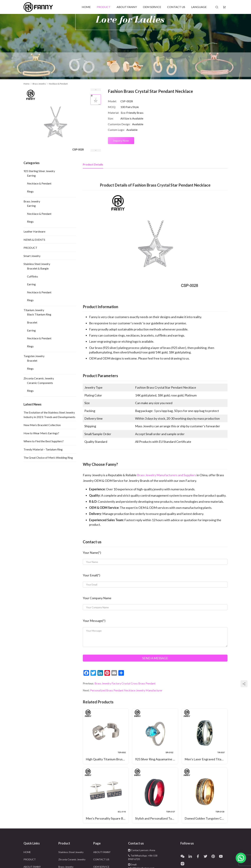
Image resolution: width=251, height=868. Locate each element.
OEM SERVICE (152, 7)
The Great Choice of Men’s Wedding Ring (48, 458)
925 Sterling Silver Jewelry (39, 171)
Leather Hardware (34, 231)
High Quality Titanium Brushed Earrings (107, 759)
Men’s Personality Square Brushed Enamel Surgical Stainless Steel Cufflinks (107, 818)
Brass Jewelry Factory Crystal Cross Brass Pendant (125, 683)
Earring (31, 175)
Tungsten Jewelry (34, 356)
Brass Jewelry (32, 201)
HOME (86, 7)
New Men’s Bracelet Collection (42, 425)
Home (26, 84)
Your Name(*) (92, 553)
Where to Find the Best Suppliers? (44, 441)
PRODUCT (104, 7)
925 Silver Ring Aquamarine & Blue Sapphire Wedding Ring (156, 759)
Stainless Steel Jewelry (37, 264)
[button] (241, 858)
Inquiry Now (121, 140)
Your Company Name (97, 598)
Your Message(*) (94, 621)
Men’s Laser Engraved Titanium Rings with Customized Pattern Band (206, 759)
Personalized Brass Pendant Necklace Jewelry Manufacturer (126, 690)
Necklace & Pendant (39, 183)
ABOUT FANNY (127, 7)
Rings (30, 191)
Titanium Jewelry (34, 310)
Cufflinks (33, 276)
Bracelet (32, 322)
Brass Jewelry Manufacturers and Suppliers (167, 475)
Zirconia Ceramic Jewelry (39, 378)
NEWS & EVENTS (34, 240)
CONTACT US (176, 7)
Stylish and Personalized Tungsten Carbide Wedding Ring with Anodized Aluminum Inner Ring (156, 818)
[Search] (217, 7)
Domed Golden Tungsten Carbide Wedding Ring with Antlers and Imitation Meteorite (206, 818)
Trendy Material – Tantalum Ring (43, 449)
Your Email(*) (92, 575)
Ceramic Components (40, 383)
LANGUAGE (199, 7)
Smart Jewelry (32, 256)
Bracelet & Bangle (38, 268)
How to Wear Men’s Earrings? (41, 433)
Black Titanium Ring (39, 314)
